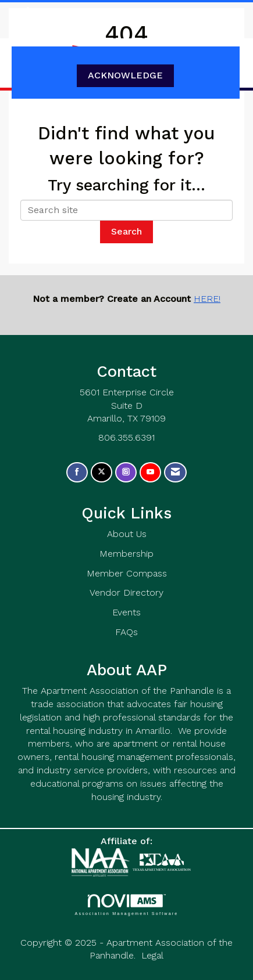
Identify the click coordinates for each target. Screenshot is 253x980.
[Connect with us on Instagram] (126, 472)
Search (126, 231)
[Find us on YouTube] (150, 472)
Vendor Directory (126, 592)
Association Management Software (126, 905)
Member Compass (127, 573)
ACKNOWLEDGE (125, 75)
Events (126, 612)
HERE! (207, 299)
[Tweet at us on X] (101, 472)
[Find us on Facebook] (77, 472)
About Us (127, 534)
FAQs (126, 632)
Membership (126, 554)
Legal (152, 955)
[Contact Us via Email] (175, 472)
